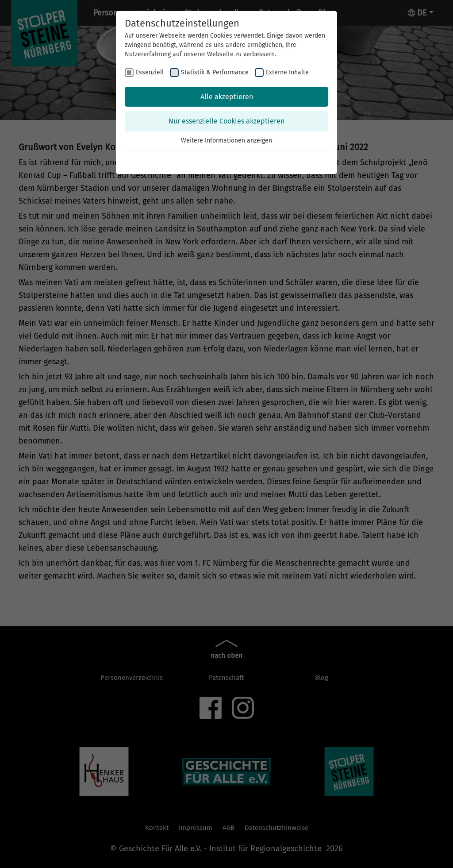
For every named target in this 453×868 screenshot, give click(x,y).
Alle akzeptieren (227, 97)
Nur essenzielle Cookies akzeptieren (226, 121)
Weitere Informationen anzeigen (226, 141)
